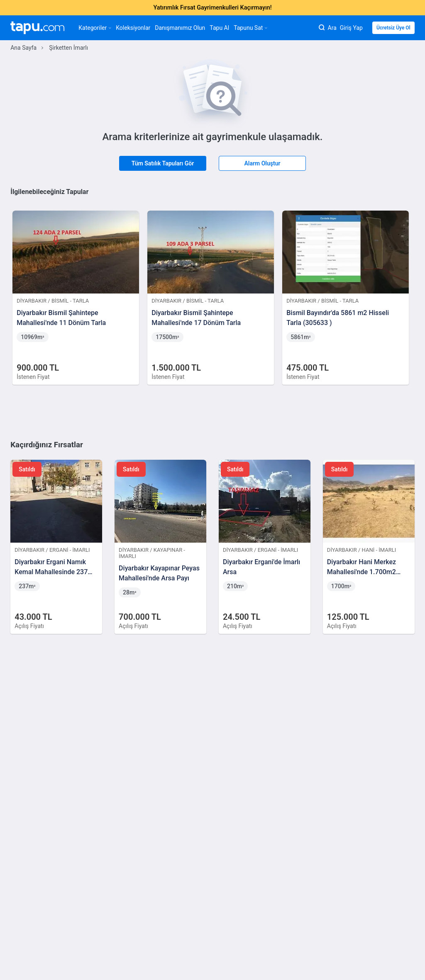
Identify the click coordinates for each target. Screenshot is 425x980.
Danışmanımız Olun (180, 28)
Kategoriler (95, 28)
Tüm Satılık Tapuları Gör (163, 163)
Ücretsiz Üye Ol (393, 28)
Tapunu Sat (250, 28)
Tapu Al (219, 28)
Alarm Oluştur (262, 163)
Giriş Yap (351, 28)
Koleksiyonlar (133, 28)
